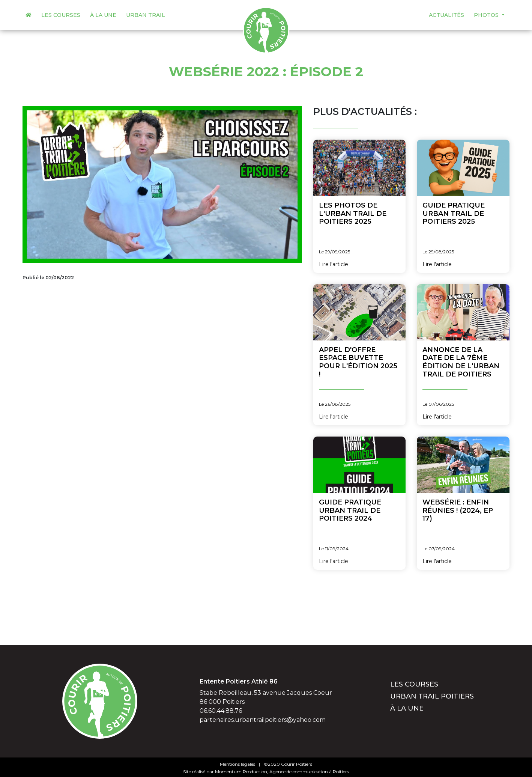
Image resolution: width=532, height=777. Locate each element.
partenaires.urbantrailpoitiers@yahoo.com (263, 720)
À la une (103, 15)
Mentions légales (237, 764)
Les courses (61, 15)
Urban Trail (146, 15)
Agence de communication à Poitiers (309, 772)
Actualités (446, 15)
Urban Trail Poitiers (432, 696)
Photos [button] (487, 15)
